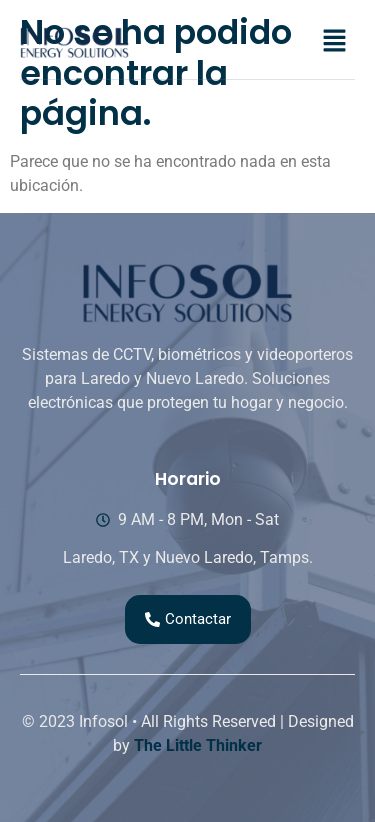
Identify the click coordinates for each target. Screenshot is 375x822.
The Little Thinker (198, 745)
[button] (335, 42)
